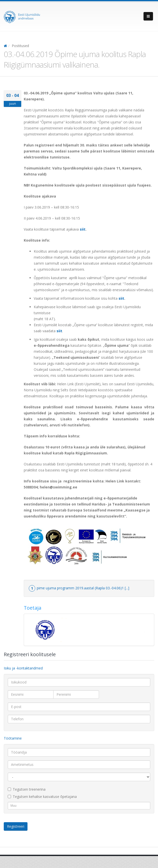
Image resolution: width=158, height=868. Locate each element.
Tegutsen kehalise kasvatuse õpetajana (42, 797)
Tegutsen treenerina (27, 789)
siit (83, 229)
